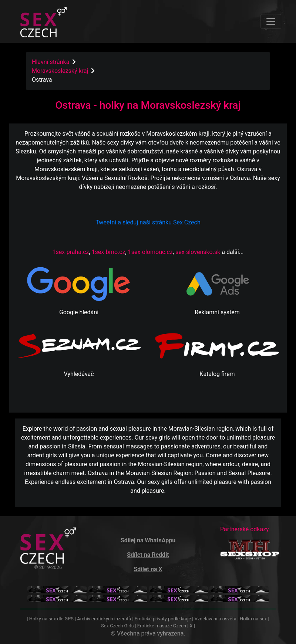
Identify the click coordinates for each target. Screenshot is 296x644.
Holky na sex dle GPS (51, 619)
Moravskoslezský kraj (61, 71)
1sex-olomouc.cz (150, 252)
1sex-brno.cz (109, 252)
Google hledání (79, 312)
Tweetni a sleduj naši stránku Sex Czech (148, 222)
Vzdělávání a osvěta (216, 619)
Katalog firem (217, 374)
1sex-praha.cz (71, 252)
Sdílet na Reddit (148, 555)
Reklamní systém (217, 312)
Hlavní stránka (51, 62)
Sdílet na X (148, 569)
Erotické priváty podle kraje (163, 619)
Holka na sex (253, 619)
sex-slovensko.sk (198, 252)
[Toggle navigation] (271, 21)
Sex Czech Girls (117, 626)
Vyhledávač (79, 374)
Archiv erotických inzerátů (104, 619)
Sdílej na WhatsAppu (148, 540)
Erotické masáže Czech (162, 626)
